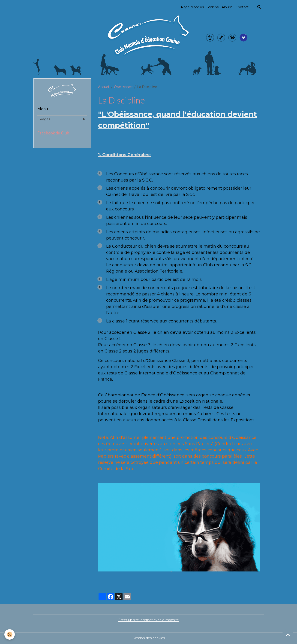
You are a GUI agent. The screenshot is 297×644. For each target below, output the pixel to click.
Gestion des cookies (149, 638)
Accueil (104, 87)
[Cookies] (10, 634)
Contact (242, 7)
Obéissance (123, 87)
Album (227, 7)
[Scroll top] (288, 635)
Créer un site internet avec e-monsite (149, 620)
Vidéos (213, 7)
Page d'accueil (193, 7)
